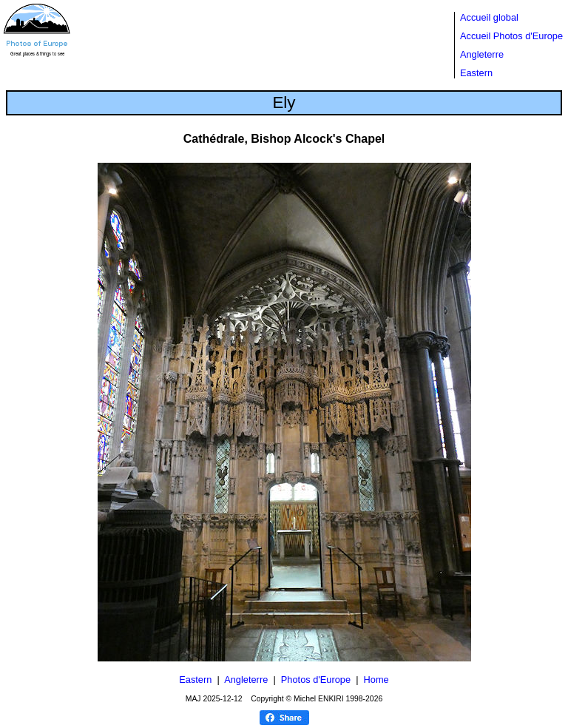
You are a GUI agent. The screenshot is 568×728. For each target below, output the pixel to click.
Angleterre (482, 54)
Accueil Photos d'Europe (511, 36)
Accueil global (489, 17)
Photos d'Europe (316, 680)
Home (376, 680)
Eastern (476, 73)
